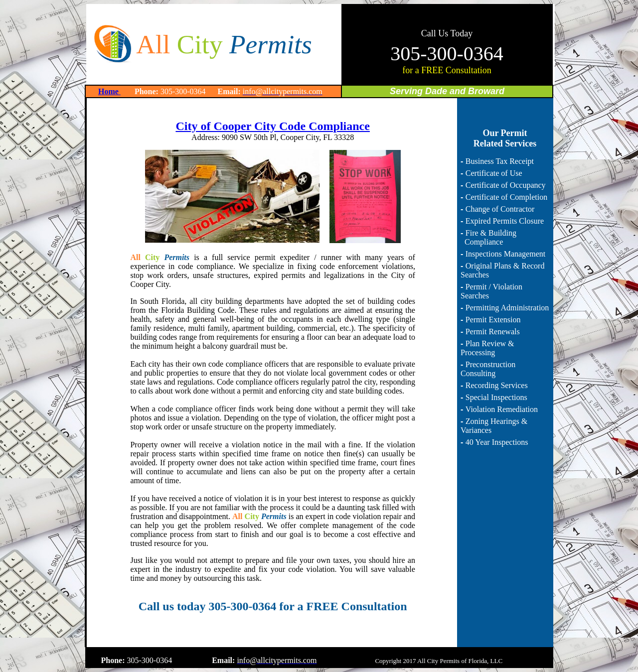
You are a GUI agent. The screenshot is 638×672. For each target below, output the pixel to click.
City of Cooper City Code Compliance (273, 126)
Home (109, 91)
